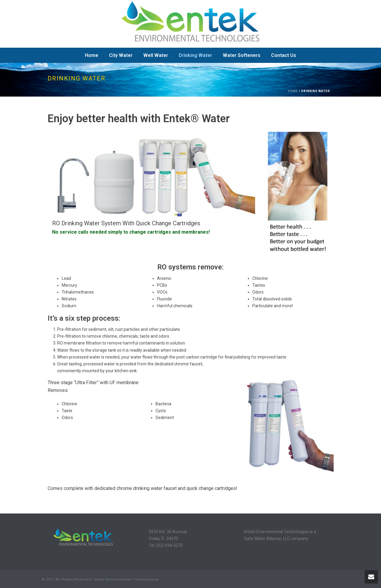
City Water (121, 55)
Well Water (156, 55)
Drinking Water (195, 55)
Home (92, 55)
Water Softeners (242, 55)
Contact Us (284, 55)
